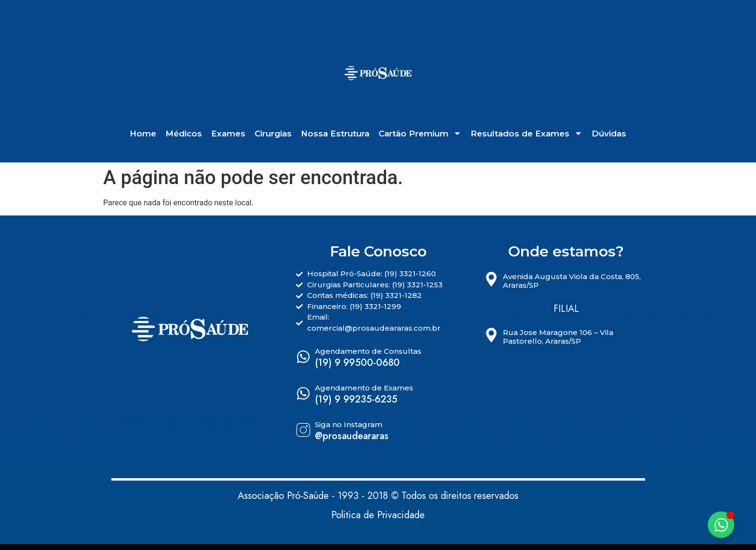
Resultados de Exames (526, 134)
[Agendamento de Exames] (303, 393)
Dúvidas (609, 134)
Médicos (184, 134)
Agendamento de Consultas (368, 351)
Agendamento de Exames (364, 388)
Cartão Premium (420, 134)
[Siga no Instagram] (303, 430)
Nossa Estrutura (335, 134)
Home (143, 134)
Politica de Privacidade (378, 515)
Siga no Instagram (349, 424)
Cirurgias (273, 134)
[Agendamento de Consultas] (303, 357)
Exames (228, 134)
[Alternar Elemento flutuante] (721, 525)
